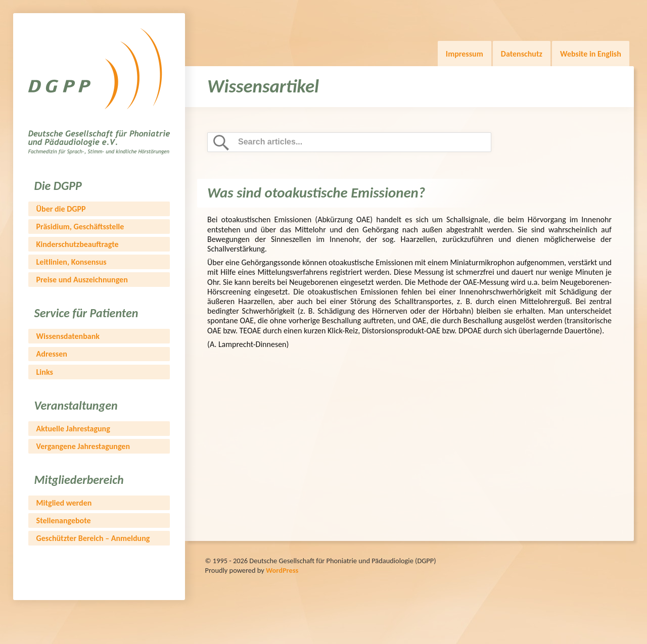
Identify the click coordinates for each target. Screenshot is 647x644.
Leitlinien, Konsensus (72, 262)
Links (45, 372)
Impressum (465, 54)
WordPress (282, 570)
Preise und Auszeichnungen (82, 280)
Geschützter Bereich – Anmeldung (93, 538)
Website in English (591, 54)
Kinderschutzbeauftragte (78, 244)
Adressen (52, 354)
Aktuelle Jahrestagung (73, 429)
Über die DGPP (61, 209)
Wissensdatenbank (68, 336)
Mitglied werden (64, 503)
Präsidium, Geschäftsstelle (80, 227)
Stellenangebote (64, 521)
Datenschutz (522, 54)
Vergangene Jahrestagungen (83, 446)
